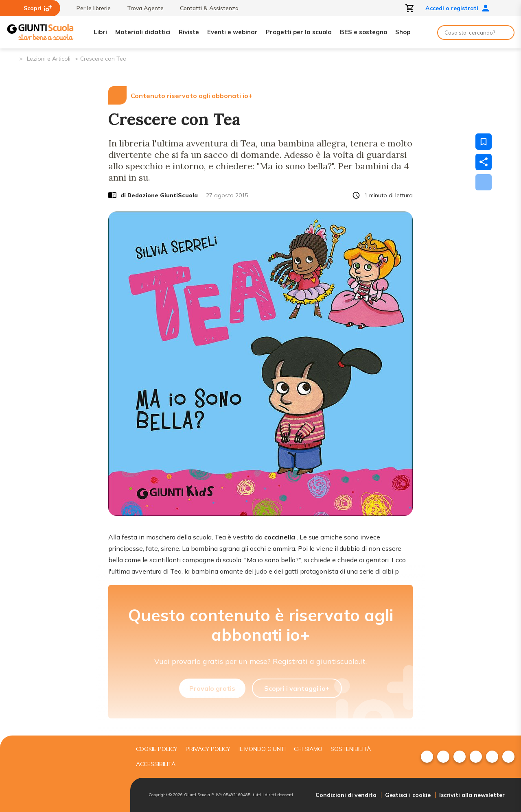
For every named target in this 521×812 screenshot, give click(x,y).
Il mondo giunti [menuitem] (262, 749)
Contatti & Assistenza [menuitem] (205, 8)
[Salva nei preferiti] (484, 142)
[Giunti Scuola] (40, 32)
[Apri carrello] (410, 8)
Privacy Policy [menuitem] (208, 749)
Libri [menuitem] (100, 32)
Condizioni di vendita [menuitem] (346, 795)
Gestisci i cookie (408, 795)
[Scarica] (484, 182)
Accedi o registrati (458, 8)
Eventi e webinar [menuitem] (232, 32)
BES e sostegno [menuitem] (363, 32)
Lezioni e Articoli (49, 59)
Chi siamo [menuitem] (308, 749)
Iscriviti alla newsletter (472, 795)
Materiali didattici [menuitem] (143, 32)
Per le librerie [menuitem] (90, 8)
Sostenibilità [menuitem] (351, 749)
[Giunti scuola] (63, 774)
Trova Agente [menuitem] (141, 8)
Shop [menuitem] (403, 32)
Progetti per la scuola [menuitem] (299, 32)
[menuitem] (427, 757)
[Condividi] (484, 162)
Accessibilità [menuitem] (156, 764)
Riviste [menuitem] (189, 32)
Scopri (38, 8)
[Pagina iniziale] (12, 58)
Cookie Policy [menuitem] (157, 749)
